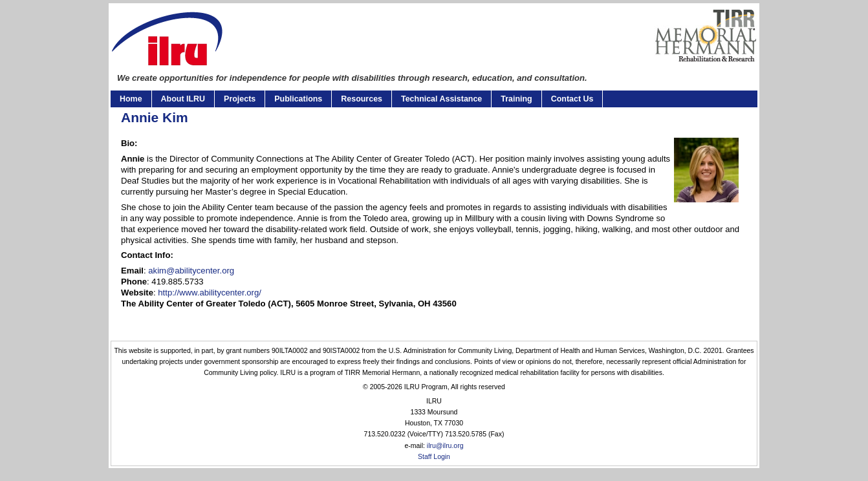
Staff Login (434, 457)
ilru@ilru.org (445, 446)
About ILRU (183, 99)
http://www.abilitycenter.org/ (210, 293)
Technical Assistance (441, 99)
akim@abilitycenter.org (191, 271)
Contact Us (572, 99)
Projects (240, 99)
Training (516, 99)
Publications (298, 99)
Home (131, 99)
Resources (362, 99)
